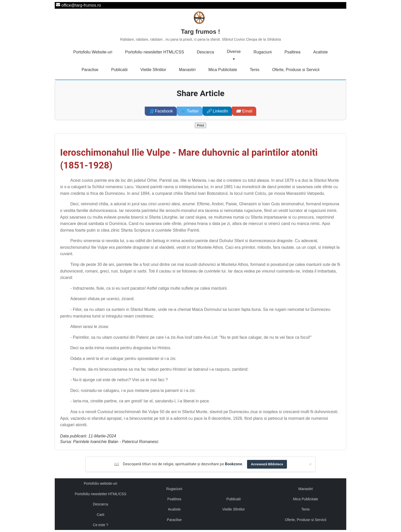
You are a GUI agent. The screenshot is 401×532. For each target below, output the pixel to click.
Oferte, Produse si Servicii (296, 70)
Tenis (255, 70)
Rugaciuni (263, 52)
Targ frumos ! (201, 35)
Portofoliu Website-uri (93, 52)
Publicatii (119, 70)
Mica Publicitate (223, 70)
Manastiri (187, 70)
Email (244, 111)
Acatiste (321, 52)
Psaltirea (292, 52)
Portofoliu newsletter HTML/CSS (154, 52)
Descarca (205, 52)
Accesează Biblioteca (267, 464)
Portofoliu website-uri (101, 483)
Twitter (190, 111)
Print (200, 125)
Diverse (234, 52)
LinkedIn (217, 111)
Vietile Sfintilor (153, 70)
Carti (101, 515)
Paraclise (90, 70)
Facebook (161, 111)
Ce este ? (101, 525)
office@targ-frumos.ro (81, 5)
